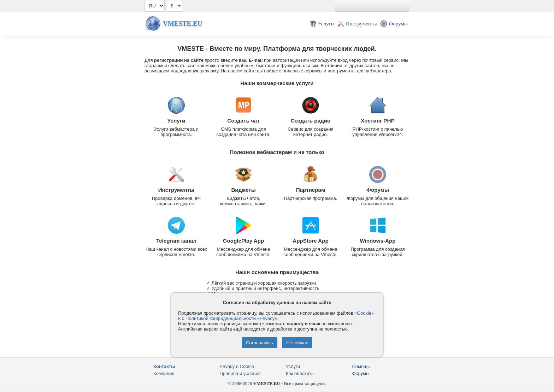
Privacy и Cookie (237, 366)
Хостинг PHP (378, 121)
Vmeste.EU (182, 23)
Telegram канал (176, 241)
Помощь (361, 366)
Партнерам (311, 190)
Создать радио (311, 121)
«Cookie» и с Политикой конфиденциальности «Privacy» (276, 316)
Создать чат (243, 121)
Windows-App (378, 241)
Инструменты (176, 190)
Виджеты (243, 190)
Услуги (176, 121)
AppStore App (311, 241)
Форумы (378, 190)
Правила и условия (240, 373)
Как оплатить (300, 373)
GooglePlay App (244, 241)
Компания (164, 373)
